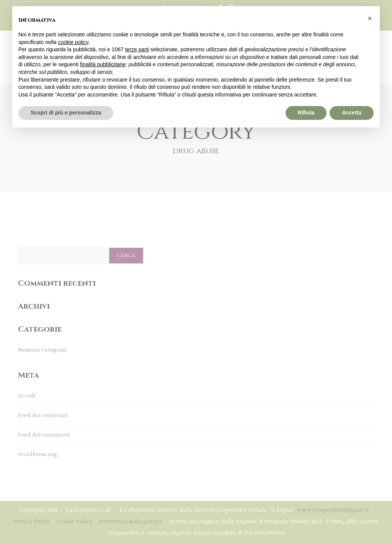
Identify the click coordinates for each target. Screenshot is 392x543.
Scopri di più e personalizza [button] (66, 113)
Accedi (27, 396)
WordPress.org (38, 455)
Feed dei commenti (44, 435)
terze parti (137, 49)
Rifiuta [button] (306, 113)
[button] (370, 18)
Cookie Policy (74, 522)
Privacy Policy (32, 522)
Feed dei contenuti (43, 416)
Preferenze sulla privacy (131, 522)
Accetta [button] (352, 113)
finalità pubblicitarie (103, 64)
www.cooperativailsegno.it (333, 510)
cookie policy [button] (73, 42)
